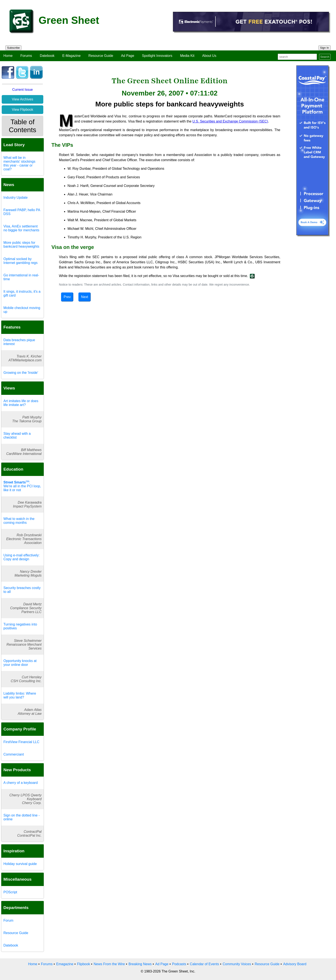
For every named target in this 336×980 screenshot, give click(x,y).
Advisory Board (295, 964)
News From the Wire (109, 964)
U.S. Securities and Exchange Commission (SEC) (230, 121)
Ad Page (128, 56)
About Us (209, 56)
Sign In (325, 48)
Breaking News (140, 964)
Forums (26, 56)
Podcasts (179, 964)
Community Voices (237, 964)
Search (325, 57)
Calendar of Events (204, 964)
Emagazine (65, 964)
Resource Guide (101, 56)
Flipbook (83, 964)
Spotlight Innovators (157, 56)
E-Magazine (71, 56)
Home (8, 56)
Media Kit (187, 56)
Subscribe (13, 48)
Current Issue (22, 90)
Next (85, 297)
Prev (67, 297)
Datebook (47, 56)
